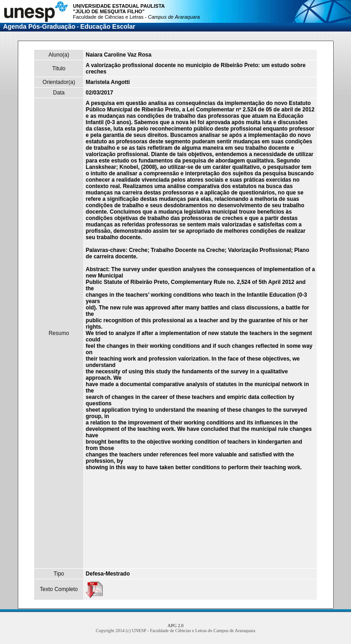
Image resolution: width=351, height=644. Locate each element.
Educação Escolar (108, 26)
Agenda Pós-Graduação (39, 26)
